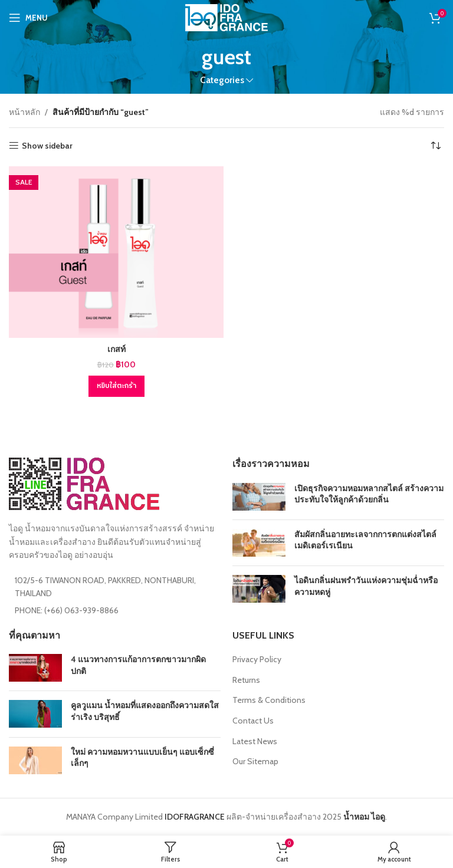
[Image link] (84, 483)
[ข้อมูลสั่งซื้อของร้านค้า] (435, 146)
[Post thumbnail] (259, 497)
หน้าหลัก (24, 112)
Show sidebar (47, 146)
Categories (222, 80)
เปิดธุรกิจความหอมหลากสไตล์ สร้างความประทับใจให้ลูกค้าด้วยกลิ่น (369, 494)
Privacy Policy (257, 659)
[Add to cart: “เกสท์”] (116, 386)
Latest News (255, 741)
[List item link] (115, 610)
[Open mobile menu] (28, 18)
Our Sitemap (255, 761)
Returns (246, 680)
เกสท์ (116, 349)
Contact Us (253, 721)
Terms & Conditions (269, 700)
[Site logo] (226, 17)
